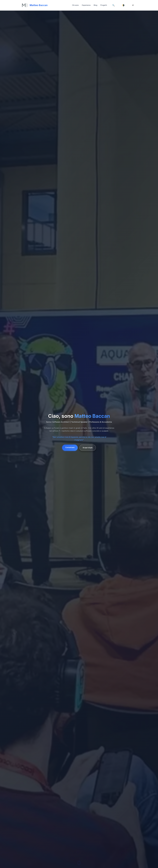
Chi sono (75, 5)
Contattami (70, 447)
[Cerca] (113, 5)
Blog (95, 5)
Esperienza (86, 5)
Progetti (104, 5)
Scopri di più (88, 448)
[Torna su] (35, 5)
